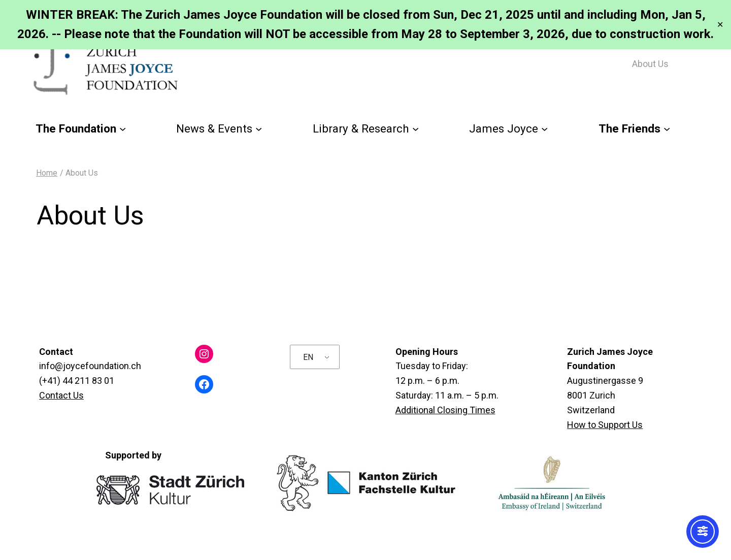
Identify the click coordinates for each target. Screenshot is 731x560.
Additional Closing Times (445, 410)
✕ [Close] (720, 25)
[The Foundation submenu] (123, 129)
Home (47, 173)
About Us (650, 64)
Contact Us (61, 395)
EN (308, 357)
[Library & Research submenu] (416, 129)
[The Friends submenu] (667, 129)
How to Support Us (605, 425)
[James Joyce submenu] (544, 129)
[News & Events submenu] (259, 129)
